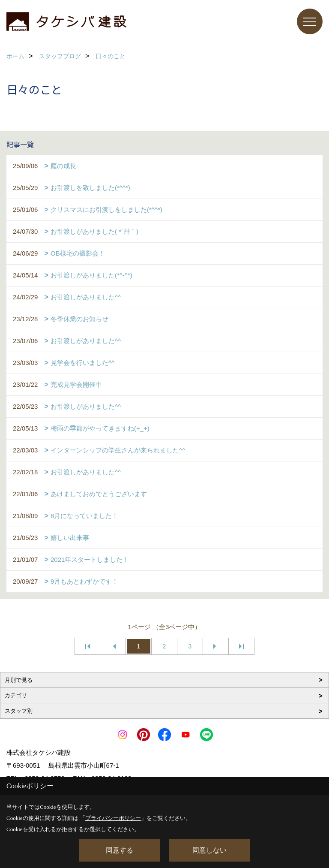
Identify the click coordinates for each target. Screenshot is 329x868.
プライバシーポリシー (113, 818)
